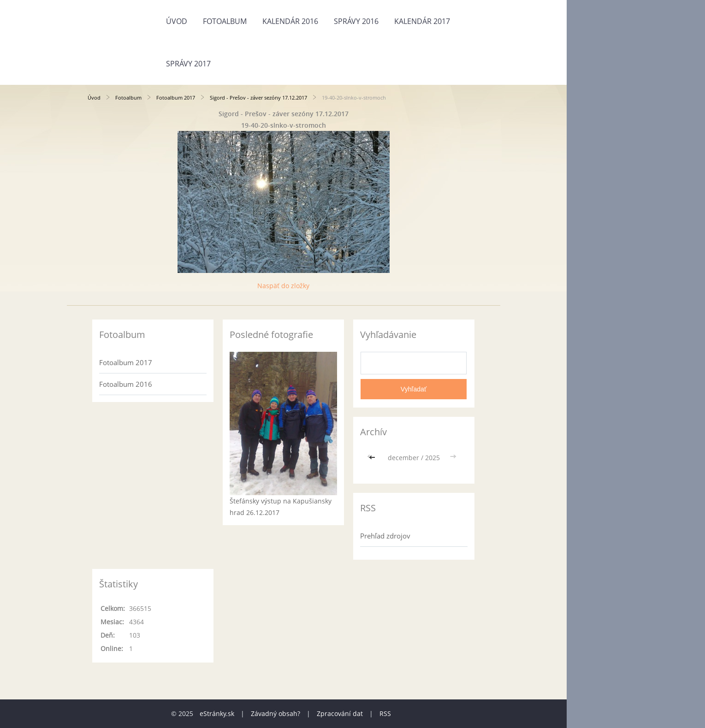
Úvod (177, 21)
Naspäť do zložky (283, 286)
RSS (385, 713)
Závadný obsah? (275, 713)
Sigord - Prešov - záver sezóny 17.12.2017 (258, 98)
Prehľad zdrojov (385, 536)
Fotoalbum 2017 (176, 98)
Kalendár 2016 (290, 21)
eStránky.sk (217, 713)
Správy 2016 (356, 21)
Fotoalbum (225, 21)
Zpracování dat (340, 713)
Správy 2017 (188, 64)
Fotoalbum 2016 (126, 384)
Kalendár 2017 (422, 21)
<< (373, 458)
